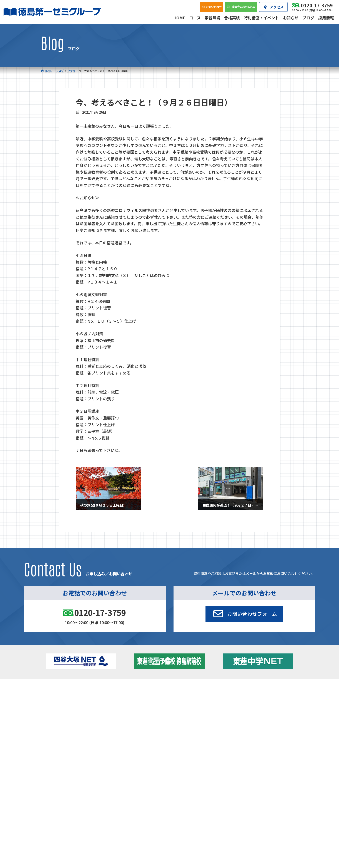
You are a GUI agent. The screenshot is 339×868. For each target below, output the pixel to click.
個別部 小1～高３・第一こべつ (196, 701)
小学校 (58, 695)
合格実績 (52, 730)
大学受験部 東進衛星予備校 (196, 695)
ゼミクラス (64, 708)
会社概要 (144, 730)
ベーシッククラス (68, 720)
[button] (244, 614)
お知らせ (253, 701)
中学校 (119, 695)
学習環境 (98, 730)
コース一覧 (53, 688)
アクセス (189, 730)
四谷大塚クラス (67, 714)
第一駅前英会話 (186, 713)
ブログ (251, 707)
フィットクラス (67, 702)
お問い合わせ (284, 730)
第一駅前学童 (184, 707)
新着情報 (245, 688)
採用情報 (235, 730)
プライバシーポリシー (284, 759)
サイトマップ (260, 759)
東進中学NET (129, 714)
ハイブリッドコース (131, 708)
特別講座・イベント (261, 695)
